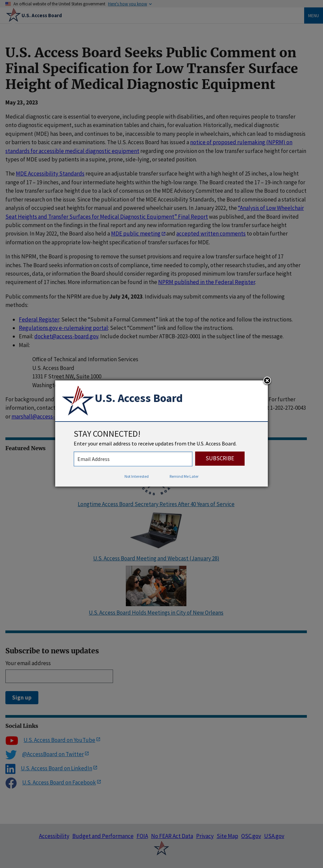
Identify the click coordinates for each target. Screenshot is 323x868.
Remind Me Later (184, 476)
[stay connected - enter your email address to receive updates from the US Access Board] (133, 459)
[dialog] (161, 434)
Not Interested (137, 476)
